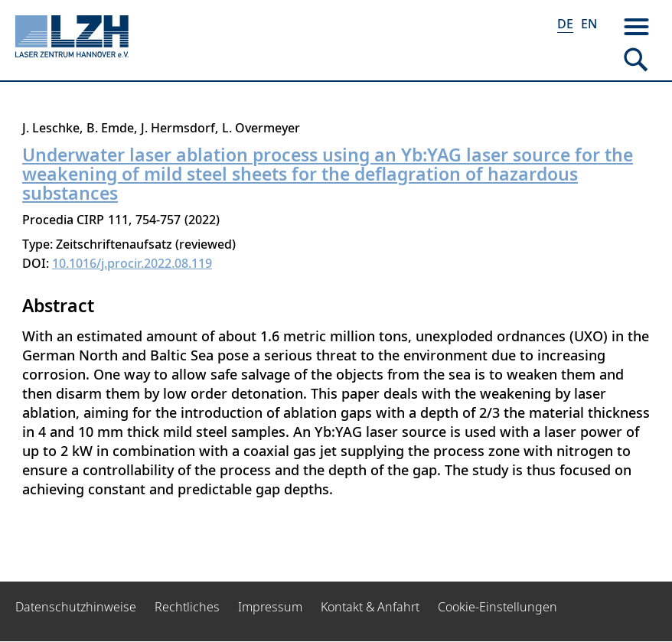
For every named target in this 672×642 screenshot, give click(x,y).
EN (589, 24)
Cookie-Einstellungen (497, 607)
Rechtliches (187, 607)
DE (565, 24)
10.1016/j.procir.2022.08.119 (132, 263)
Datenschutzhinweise (76, 607)
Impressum (270, 607)
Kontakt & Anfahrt (370, 607)
